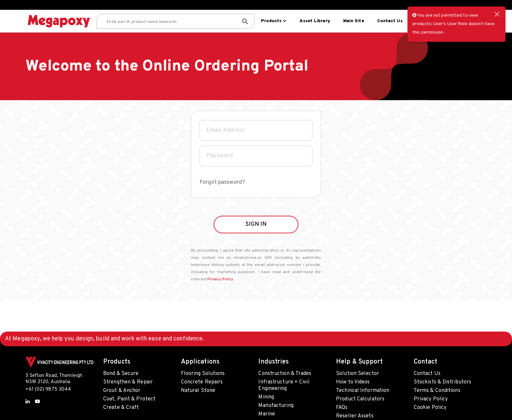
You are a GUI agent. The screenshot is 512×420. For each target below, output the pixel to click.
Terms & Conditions (437, 391)
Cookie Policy (430, 408)
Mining (266, 397)
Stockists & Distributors (442, 382)
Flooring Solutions (203, 374)
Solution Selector (358, 374)
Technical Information (363, 391)
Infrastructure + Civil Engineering (284, 385)
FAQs (342, 408)
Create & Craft (121, 408)
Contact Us (389, 21)
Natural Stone (198, 391)
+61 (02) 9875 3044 (48, 389)
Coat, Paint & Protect (129, 399)
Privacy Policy (431, 399)
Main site (353, 21)
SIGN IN (256, 236)
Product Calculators (360, 399)
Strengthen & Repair (128, 382)
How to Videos (353, 382)
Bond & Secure (121, 374)
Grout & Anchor (122, 391)
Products (273, 21)
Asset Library (314, 21)
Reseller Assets (355, 416)
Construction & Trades (285, 374)
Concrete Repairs (202, 382)
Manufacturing (276, 406)
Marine (267, 414)
